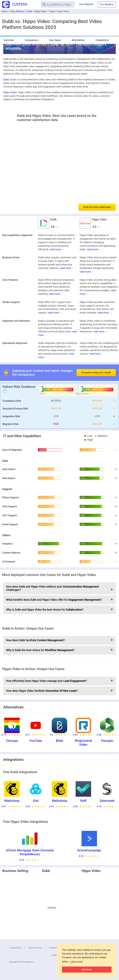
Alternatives (78, 40)
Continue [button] (87, 969)
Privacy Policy (15, 948)
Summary (9, 40)
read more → (57, 249)
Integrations (102, 40)
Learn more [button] (76, 962)
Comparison (32, 40)
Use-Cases (55, 40)
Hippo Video (41, 11)
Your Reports (86, 4)
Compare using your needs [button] (96, 372)
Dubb (30, 11)
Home (4, 11)
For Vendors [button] (107, 4)
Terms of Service (35, 948)
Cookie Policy (55, 948)
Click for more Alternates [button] (97, 207)
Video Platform (17, 11)
